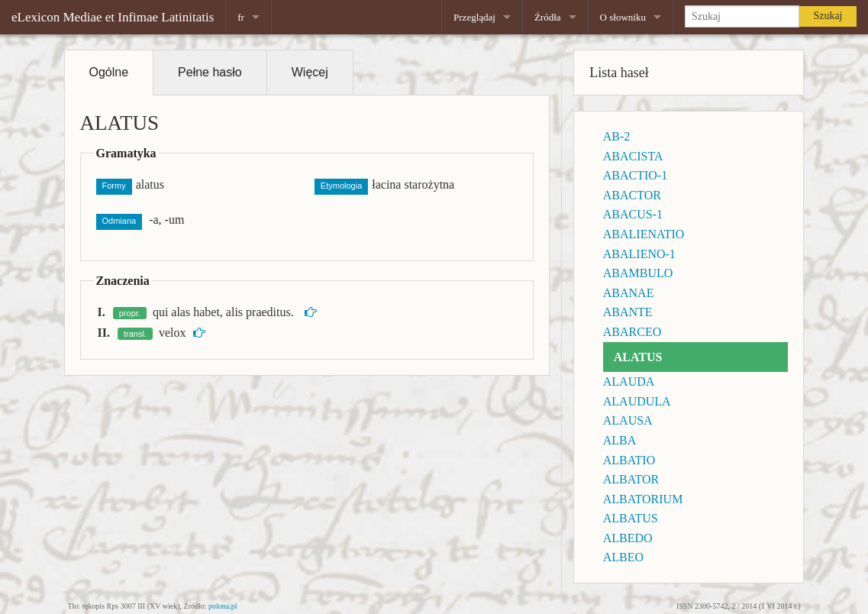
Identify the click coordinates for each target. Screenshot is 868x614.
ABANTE (628, 312)
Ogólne (109, 72)
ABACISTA (633, 156)
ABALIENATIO (644, 234)
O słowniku (623, 17)
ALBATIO (629, 460)
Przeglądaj (474, 17)
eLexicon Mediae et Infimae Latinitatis (113, 17)
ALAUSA (628, 420)
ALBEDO (628, 538)
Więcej (310, 72)
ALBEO (623, 557)
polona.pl (223, 606)
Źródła (548, 17)
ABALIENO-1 (639, 254)
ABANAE (629, 293)
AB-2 (617, 136)
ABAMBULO (638, 273)
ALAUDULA (637, 401)
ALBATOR (631, 479)
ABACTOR (632, 195)
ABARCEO (632, 332)
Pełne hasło (210, 72)
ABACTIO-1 (635, 175)
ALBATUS (631, 518)
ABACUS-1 (633, 214)
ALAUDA (629, 381)
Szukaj (828, 16)
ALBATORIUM (643, 499)
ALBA (620, 440)
